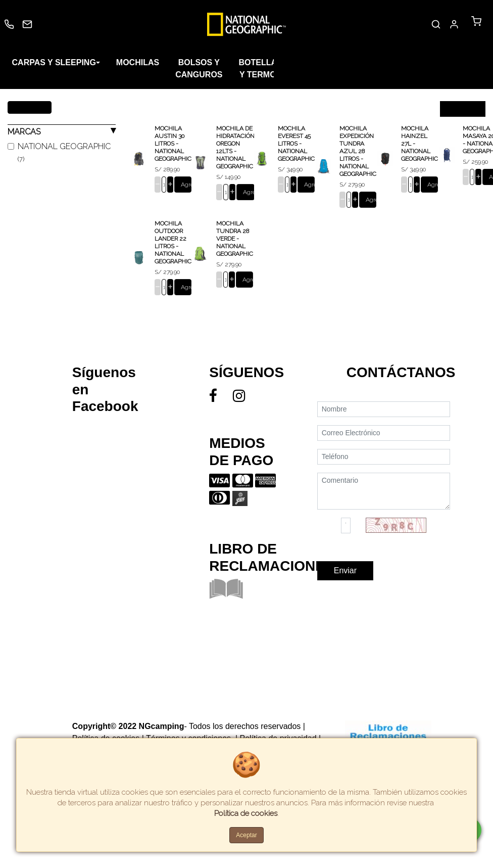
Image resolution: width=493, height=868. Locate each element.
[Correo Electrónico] (384, 449)
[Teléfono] (384, 473)
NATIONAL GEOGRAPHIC (64, 152)
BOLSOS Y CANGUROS (199, 68)
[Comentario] (384, 507)
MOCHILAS (138, 62)
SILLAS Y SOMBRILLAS (325, 68)
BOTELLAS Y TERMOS (261, 68)
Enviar (345, 587)
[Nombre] (384, 425)
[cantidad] (164, 185)
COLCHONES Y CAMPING (418, 62)
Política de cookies (246, 813)
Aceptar (246, 835)
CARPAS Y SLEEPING (54, 62)
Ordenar (457, 109)
